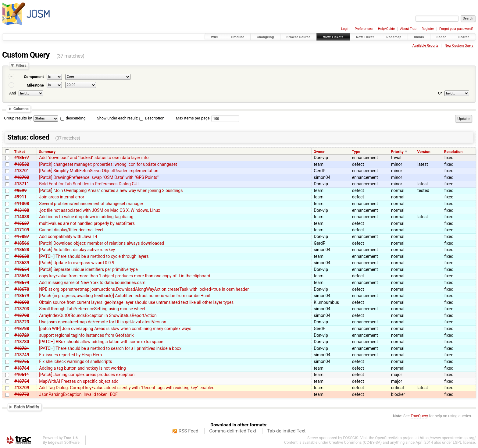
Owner (319, 152)
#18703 (22, 309)
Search (464, 37)
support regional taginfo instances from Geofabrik (86, 335)
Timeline (237, 37)
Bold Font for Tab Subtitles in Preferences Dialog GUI (89, 184)
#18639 (22, 263)
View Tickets (333, 37)
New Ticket (365, 37)
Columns (21, 109)
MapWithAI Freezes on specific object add (79, 381)
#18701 (22, 171)
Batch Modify (27, 407)
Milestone (35, 85)
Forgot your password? (456, 29)
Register (428, 29)
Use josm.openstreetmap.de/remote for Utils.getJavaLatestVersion (103, 322)
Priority (397, 152)
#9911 (20, 197)
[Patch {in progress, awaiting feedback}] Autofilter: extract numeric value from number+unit (125, 296)
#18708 (22, 315)
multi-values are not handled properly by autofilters (87, 223)
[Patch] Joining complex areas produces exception (87, 375)
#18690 (22, 302)
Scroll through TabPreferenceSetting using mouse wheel (92, 309)
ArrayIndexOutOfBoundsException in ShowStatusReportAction (98, 315)
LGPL (457, 442)
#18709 (22, 388)
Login (345, 29)
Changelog (265, 37)
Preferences (364, 29)
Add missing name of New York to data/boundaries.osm (92, 283)
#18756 (22, 361)
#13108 (22, 210)
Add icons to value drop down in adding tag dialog (86, 217)
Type (356, 152)
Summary (47, 152)
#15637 (22, 223)
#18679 (22, 296)
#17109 (22, 230)
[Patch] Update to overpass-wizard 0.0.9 (77, 263)
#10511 (22, 375)
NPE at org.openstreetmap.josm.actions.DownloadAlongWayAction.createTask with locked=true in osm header (144, 289)
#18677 (22, 158)
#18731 (22, 348)
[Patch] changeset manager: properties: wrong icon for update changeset (108, 164)
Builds (419, 37)
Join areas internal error (62, 197)
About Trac (408, 29)
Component (34, 77)
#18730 (22, 342)
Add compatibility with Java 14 (68, 236)
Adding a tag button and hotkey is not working (82, 368)
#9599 (20, 190)
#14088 (22, 217)
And (12, 93)
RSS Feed (189, 431)
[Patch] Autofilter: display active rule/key (77, 250)
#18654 (22, 269)
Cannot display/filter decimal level (71, 230)
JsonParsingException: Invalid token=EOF (78, 394)
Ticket (19, 152)
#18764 (22, 368)
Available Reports (425, 46)
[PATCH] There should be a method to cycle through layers (94, 256)
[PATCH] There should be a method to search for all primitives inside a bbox (110, 348)
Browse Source (299, 37)
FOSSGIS (351, 438)
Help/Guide (386, 29)
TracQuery (419, 416)
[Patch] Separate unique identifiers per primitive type (88, 269)
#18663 (22, 276)
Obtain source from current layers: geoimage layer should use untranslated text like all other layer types (136, 302)
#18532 (22, 164)
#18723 (22, 322)
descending (76, 118)
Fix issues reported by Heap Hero (70, 355)
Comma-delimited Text (233, 431)
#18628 (22, 250)
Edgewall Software (64, 442)
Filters (21, 66)
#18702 (22, 177)
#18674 (22, 283)
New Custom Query (459, 46)
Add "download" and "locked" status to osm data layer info (94, 158)
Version (424, 152)
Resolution (453, 152)
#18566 (22, 243)
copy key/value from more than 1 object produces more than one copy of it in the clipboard (125, 276)
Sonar (441, 37)
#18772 (22, 394)
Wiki (214, 37)
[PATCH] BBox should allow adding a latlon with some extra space (101, 342)
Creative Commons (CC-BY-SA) (356, 442)
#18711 (22, 184)
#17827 (22, 236)
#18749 (22, 355)
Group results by (18, 118)
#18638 (22, 256)
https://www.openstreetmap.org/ (448, 438)
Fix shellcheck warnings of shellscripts (75, 361)
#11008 (22, 204)
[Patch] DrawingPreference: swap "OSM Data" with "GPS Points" (99, 177)
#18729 (22, 335)
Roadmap (394, 37)
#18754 (22, 381)
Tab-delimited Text (286, 431)
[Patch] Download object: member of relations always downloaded (102, 243)
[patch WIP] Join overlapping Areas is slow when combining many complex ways (115, 329)
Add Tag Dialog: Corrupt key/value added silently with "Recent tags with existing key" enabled (127, 388)
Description (152, 118)
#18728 (22, 329)
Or (440, 93)
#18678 (22, 289)
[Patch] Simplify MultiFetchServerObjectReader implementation (99, 171)
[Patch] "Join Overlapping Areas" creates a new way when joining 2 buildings (111, 190)
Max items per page (193, 118)
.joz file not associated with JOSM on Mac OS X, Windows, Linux (100, 210)
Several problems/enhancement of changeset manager (91, 204)
